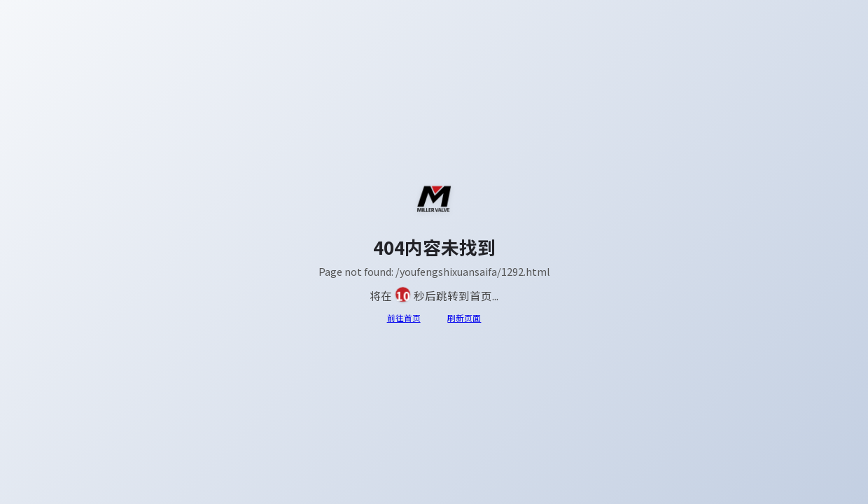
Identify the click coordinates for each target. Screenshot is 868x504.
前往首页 (404, 318)
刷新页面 (464, 318)
